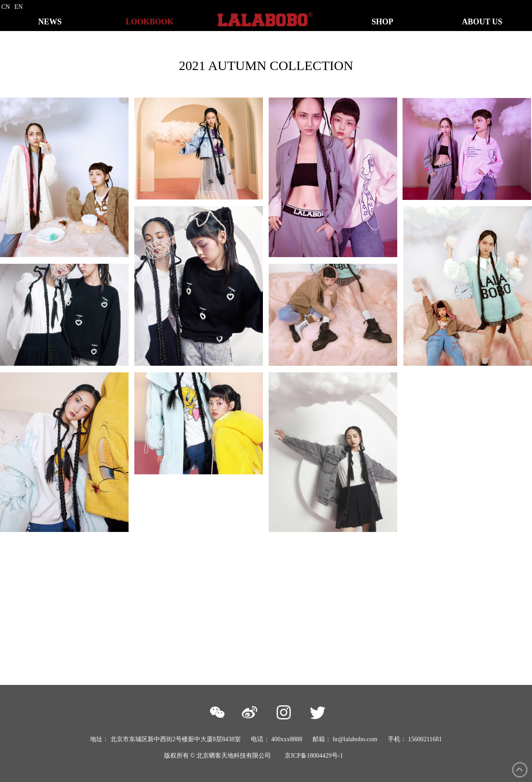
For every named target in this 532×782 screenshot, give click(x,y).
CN (6, 7)
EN (18, 7)
